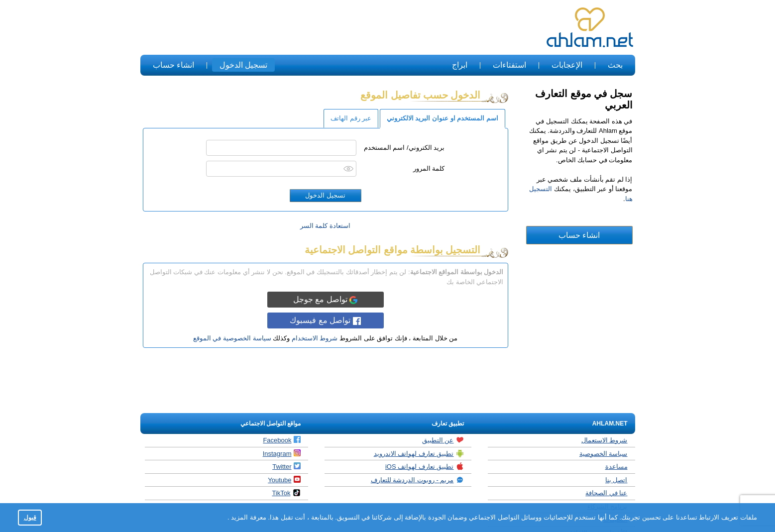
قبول (30, 517)
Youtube (284, 480)
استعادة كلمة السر (325, 226)
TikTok (286, 493)
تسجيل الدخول (243, 65)
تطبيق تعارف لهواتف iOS (425, 466)
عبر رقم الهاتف (351, 118)
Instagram (282, 453)
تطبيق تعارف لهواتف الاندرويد (419, 453)
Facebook (282, 440)
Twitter (286, 466)
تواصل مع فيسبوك (325, 320)
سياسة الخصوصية (604, 454)
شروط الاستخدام (315, 338)
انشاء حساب (173, 65)
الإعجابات (567, 65)
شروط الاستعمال (605, 440)
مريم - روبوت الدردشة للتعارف (418, 480)
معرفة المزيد (248, 517)
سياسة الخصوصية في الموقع (232, 338)
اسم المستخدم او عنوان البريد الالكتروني (443, 118)
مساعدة (616, 467)
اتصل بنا (616, 480)
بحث (615, 65)
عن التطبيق (443, 440)
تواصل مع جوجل (325, 300)
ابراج (460, 65)
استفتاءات (509, 65)
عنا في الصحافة (606, 493)
